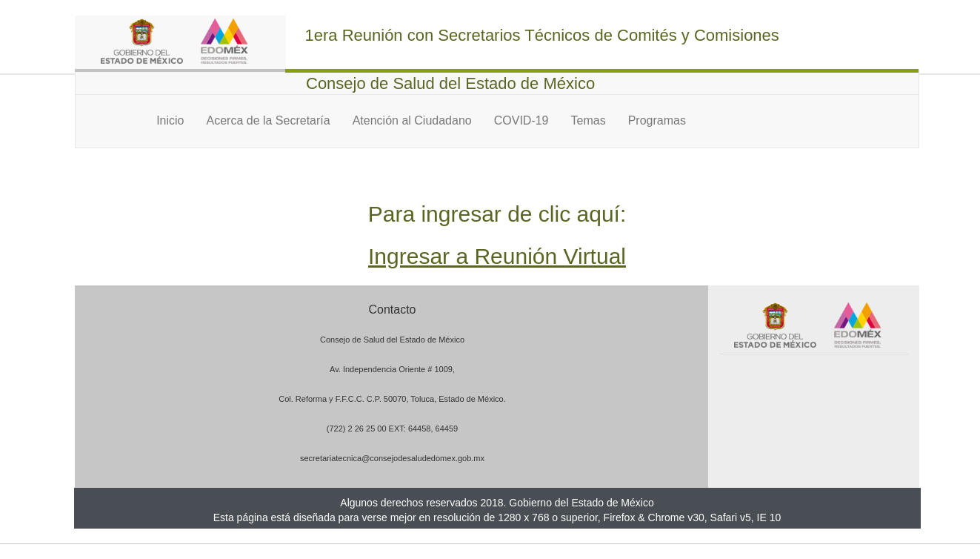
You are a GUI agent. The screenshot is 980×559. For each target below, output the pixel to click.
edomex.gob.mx (456, 458)
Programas (657, 120)
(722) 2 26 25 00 (357, 429)
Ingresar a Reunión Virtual (497, 256)
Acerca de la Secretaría (268, 120)
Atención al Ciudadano (412, 120)
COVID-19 (521, 120)
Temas (589, 120)
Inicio (170, 120)
